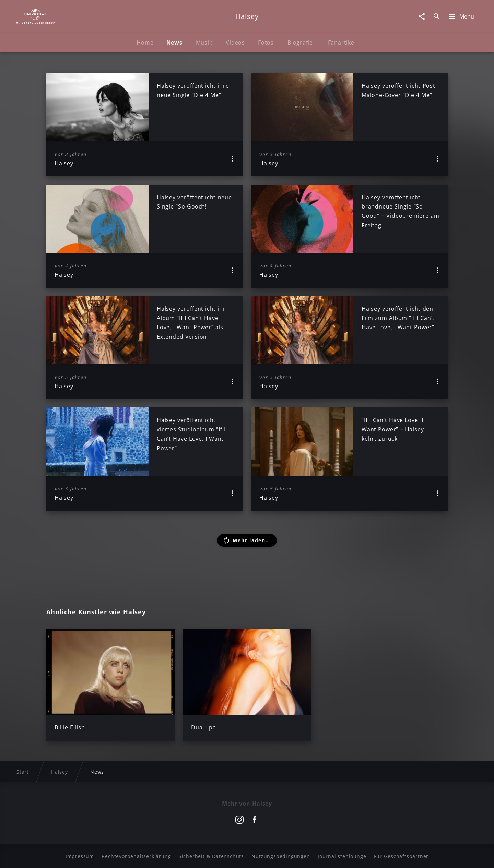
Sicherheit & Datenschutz (211, 856)
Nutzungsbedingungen (281, 856)
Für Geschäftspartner (401, 856)
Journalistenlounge (342, 856)
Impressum (80, 856)
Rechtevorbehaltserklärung (136, 856)
